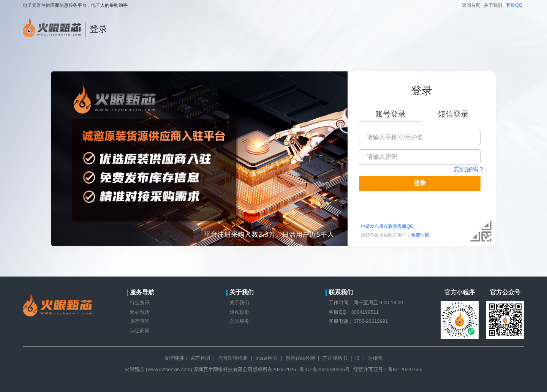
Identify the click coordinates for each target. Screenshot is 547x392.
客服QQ (514, 5)
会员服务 (239, 321)
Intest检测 (266, 358)
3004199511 (365, 312)
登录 (420, 183)
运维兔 (375, 358)
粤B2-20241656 (405, 369)
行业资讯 (140, 303)
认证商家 (140, 331)
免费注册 (420, 235)
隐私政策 (239, 312)
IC (358, 358)
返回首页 (471, 5)
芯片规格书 (335, 358)
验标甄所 (140, 312)
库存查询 (140, 321)
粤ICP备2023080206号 (325, 369)
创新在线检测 (300, 358)
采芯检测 (200, 358)
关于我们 (493, 5)
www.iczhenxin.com (169, 369)
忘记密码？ (469, 169)
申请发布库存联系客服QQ (387, 226)
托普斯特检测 (233, 358)
